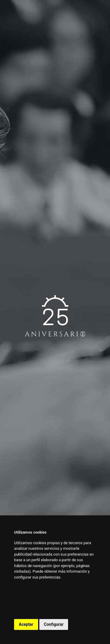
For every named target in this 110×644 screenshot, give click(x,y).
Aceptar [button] (26, 624)
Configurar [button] (54, 624)
